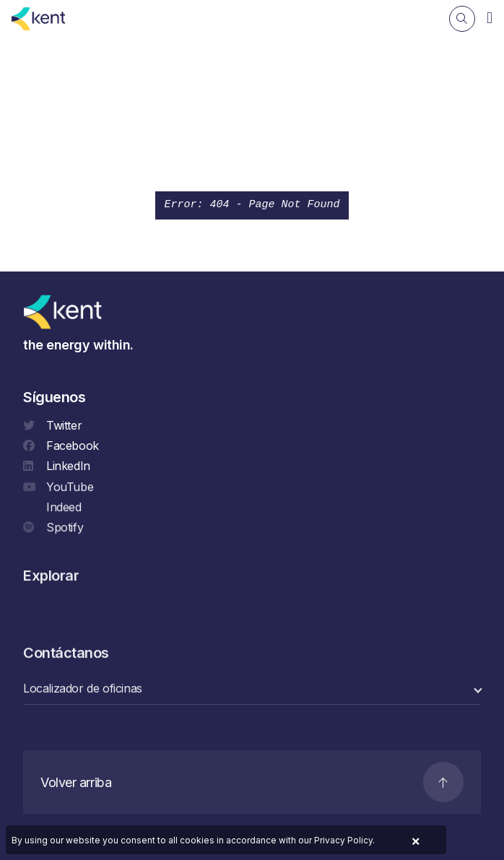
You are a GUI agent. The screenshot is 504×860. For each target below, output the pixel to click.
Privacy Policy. (344, 840)
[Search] (462, 19)
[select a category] (252, 690)
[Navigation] (490, 17)
